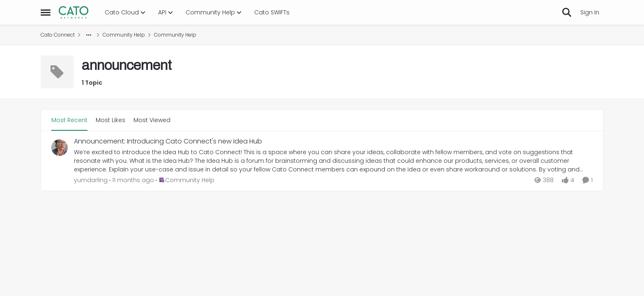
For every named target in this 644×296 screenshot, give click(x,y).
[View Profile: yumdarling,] (60, 148)
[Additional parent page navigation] (89, 35)
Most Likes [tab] (110, 120)
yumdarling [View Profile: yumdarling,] (91, 180)
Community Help (124, 35)
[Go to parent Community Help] (185, 180)
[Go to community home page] (74, 12)
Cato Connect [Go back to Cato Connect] (58, 35)
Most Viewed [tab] (152, 120)
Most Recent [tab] (69, 120)
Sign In (590, 12)
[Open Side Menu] (46, 12)
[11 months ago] (132, 180)
